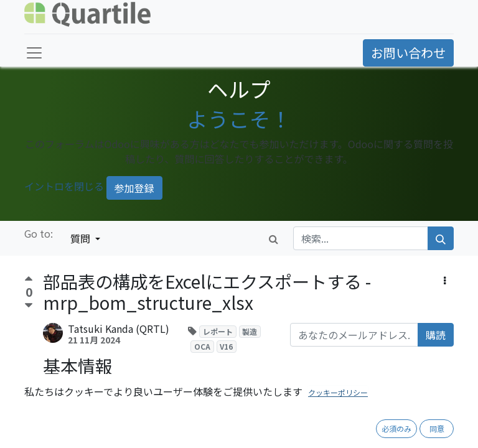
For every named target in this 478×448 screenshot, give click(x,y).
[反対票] (29, 306)
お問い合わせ (408, 53)
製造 (250, 331)
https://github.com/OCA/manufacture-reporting (214, 433)
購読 (436, 335)
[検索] (441, 238)
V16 (226, 346)
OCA (202, 346)
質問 (82, 238)
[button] (445, 280)
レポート (218, 331)
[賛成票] (29, 280)
